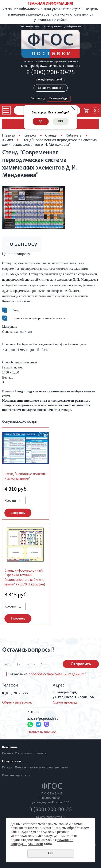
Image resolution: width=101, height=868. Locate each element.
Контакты (40, 754)
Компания (10, 748)
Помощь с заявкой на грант (34, 768)
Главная (9, 136)
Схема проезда (65, 703)
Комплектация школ (16, 776)
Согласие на (47, 675)
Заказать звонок (51, 88)
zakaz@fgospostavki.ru (51, 80)
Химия (8, 140)
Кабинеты (74, 136)
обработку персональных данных (56, 675)
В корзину (18, 513)
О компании (23, 754)
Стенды (51, 136)
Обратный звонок (17, 703)
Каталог (30, 136)
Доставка (61, 768)
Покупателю (11, 762)
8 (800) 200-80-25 (51, 73)
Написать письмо (42, 733)
